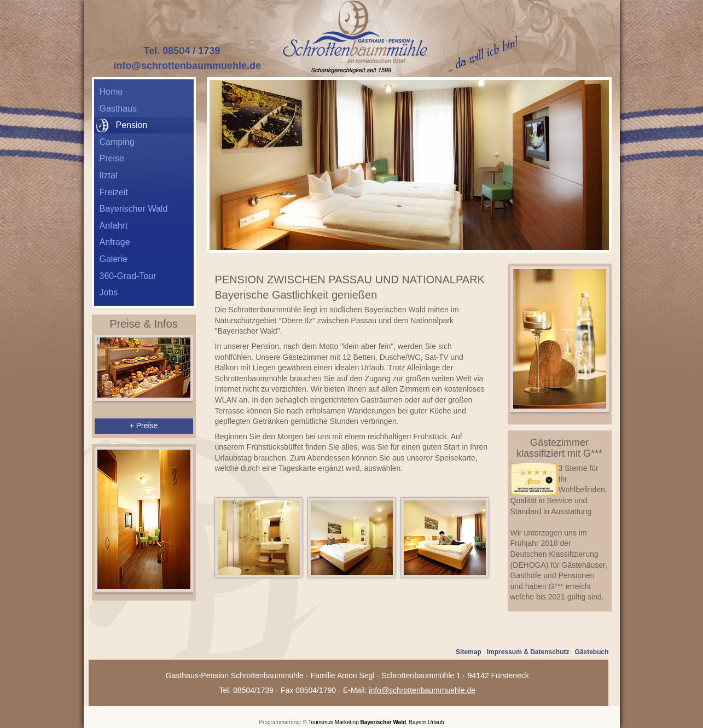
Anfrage (115, 242)
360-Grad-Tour (128, 276)
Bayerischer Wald (134, 209)
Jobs (109, 292)
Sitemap (469, 652)
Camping (117, 142)
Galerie (114, 259)
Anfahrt (114, 226)
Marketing (347, 722)
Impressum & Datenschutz (528, 652)
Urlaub (436, 722)
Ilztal (109, 175)
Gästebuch (591, 652)
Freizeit (114, 192)
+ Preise (144, 426)
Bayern (418, 722)
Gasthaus (118, 109)
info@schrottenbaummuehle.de (188, 66)
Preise (112, 158)
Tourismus (321, 722)
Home (111, 92)
